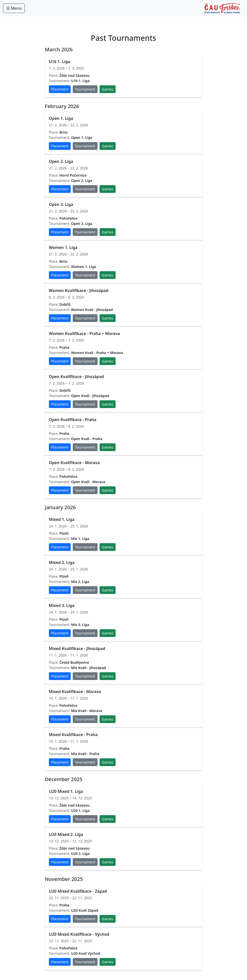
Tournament (85, 89)
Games (108, 89)
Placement (60, 89)
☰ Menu (14, 8)
